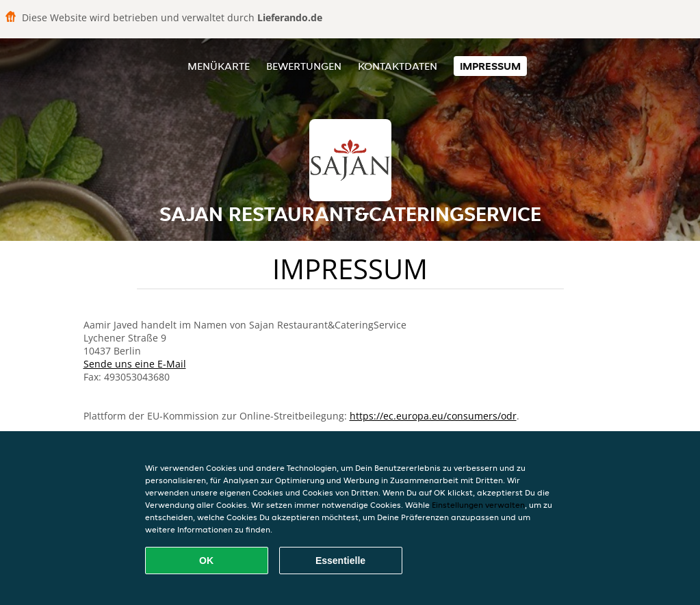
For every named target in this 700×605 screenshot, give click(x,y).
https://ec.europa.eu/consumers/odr (433, 416)
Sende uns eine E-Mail (135, 364)
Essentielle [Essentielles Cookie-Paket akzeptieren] (340, 561)
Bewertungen (304, 66)
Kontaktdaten (398, 66)
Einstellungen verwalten (478, 505)
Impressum (490, 66)
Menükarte (219, 66)
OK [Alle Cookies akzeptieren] (206, 561)
